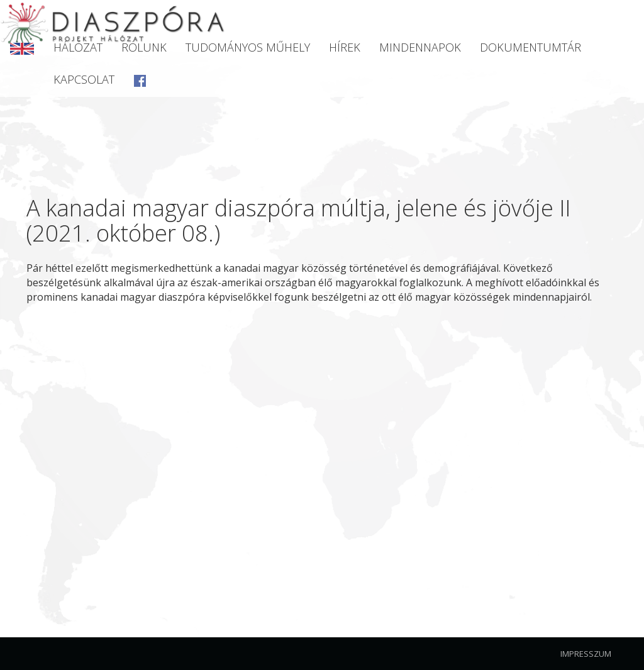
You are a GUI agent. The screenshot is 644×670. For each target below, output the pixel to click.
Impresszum (586, 654)
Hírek (345, 47)
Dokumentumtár (530, 47)
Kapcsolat (84, 79)
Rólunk (144, 47)
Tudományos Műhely (248, 47)
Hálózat (78, 47)
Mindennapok (420, 47)
